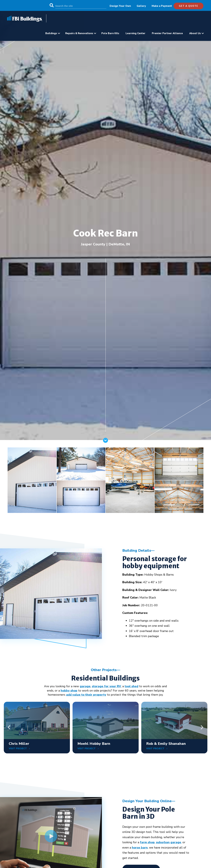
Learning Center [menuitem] (136, 33)
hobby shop (69, 691)
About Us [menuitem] (195, 33)
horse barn (140, 848)
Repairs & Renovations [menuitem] (79, 33)
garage (85, 686)
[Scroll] (105, 442)
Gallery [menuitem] (141, 6)
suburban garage (169, 842)
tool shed (131, 686)
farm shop (147, 842)
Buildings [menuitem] (51, 33)
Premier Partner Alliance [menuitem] (167, 33)
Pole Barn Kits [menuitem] (110, 33)
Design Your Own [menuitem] (120, 6)
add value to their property (86, 695)
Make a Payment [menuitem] (162, 6)
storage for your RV (106, 686)
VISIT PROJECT (18, 749)
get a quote (188, 6)
